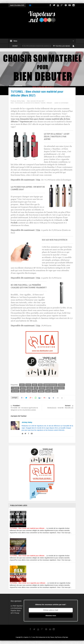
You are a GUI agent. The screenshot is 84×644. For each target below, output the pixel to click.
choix (40, 385)
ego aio (23, 388)
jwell (36, 388)
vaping (34, 391)
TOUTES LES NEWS (62, 46)
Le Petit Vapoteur (17, 606)
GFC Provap (15, 613)
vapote (48, 391)
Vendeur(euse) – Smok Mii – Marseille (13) (58, 407)
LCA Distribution (16, 608)
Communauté (18, 86)
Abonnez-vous (51, 616)
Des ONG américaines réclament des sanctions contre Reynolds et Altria (43, 46)
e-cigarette (15, 388)
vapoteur (55, 391)
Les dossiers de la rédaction (32, 103)
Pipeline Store (16, 611)
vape (29, 391)
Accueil (11, 86)
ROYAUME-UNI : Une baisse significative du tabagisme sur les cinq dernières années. (26, 408)
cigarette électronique (50, 385)
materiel (42, 388)
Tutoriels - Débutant (46, 103)
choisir (35, 385)
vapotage (41, 391)
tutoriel (23, 391)
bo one (28, 385)
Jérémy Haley (27, 422)
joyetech (30, 388)
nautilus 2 (50, 388)
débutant (61, 385)
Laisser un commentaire (61, 103)
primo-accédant (59, 388)
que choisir (15, 391)
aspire (22, 385)
